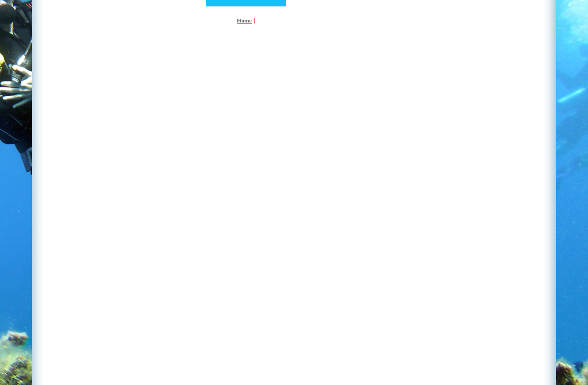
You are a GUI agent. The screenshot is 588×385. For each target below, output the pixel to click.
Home (244, 20)
